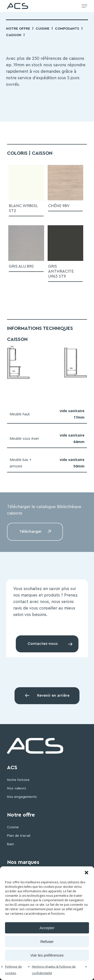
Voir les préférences (47, 955)
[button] (86, 873)
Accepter (47, 928)
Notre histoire (18, 780)
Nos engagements (22, 797)
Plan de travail (19, 836)
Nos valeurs (17, 788)
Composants (67, 29)
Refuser (47, 942)
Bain (11, 844)
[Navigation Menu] (84, 6)
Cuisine (42, 29)
